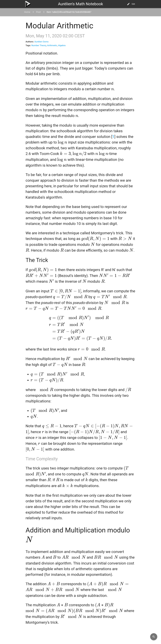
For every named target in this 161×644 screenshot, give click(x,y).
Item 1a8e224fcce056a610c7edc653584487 (69, 12)
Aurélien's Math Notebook (80, 4)
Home (27, 12)
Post (38, 12)
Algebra (62, 45)
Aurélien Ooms (41, 42)
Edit (131, 4)
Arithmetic (52, 45)
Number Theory (39, 45)
